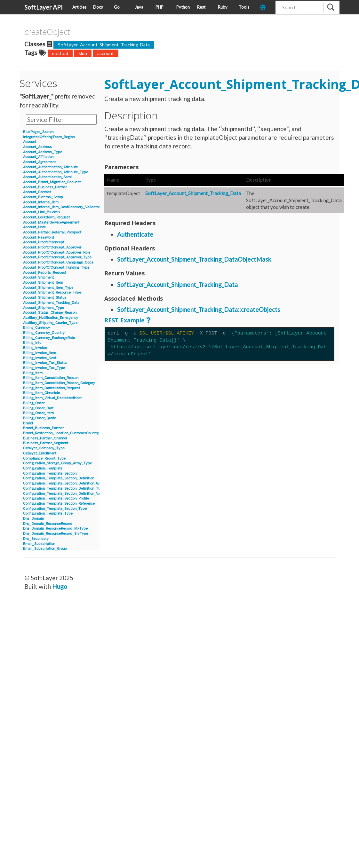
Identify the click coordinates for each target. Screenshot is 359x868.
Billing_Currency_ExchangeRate (49, 338)
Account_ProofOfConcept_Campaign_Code (58, 262)
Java (139, 7)
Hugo (60, 586)
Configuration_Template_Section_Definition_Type (64, 489)
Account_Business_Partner (45, 187)
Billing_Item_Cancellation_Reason (51, 378)
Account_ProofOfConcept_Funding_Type (56, 268)
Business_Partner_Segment (46, 443)
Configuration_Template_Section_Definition (59, 478)
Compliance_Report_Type (44, 458)
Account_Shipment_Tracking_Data (51, 303)
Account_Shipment (38, 277)
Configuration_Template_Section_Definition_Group (64, 483)
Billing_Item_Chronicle (41, 393)
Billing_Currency (36, 328)
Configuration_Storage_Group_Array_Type (57, 463)
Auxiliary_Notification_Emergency (51, 318)
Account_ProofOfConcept (44, 242)
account (106, 53)
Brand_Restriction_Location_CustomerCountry (61, 433)
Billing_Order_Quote (40, 418)
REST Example (124, 320)
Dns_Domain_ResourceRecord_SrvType (56, 534)
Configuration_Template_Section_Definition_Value (64, 494)
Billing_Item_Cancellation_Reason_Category (59, 383)
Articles (79, 7)
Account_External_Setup (43, 197)
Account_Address (37, 147)
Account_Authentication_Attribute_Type (56, 172)
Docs (98, 7)
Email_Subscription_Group (45, 549)
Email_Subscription (39, 544)
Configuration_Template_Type (48, 513)
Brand (28, 423)
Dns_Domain (33, 519)
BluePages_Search (38, 132)
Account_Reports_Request (45, 273)
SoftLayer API (44, 7)
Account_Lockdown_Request (46, 217)
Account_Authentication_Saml (47, 177)
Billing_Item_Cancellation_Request (52, 388)
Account (30, 142)
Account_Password (39, 237)
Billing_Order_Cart (38, 408)
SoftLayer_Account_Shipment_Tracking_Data (104, 45)
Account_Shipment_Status (45, 298)
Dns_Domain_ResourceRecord (48, 524)
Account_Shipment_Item (43, 283)
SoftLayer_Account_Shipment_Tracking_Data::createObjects (199, 309)
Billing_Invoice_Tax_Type (44, 368)
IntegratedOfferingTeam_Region (49, 137)
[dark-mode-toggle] (265, 7)
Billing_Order (34, 403)
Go (117, 7)
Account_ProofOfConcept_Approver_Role (57, 253)
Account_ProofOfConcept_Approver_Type (57, 257)
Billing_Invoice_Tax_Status (45, 363)
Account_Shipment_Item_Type (48, 288)
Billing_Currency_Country (44, 333)
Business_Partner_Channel (45, 438)
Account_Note (34, 227)
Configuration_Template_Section (50, 473)
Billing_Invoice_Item (40, 353)
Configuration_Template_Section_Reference (59, 504)
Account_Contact (37, 192)
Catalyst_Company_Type (44, 448)
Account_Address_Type (43, 152)
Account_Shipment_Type (44, 308)
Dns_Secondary (36, 539)
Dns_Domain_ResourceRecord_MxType (55, 529)
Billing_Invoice (35, 348)
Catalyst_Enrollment (40, 453)
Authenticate (135, 234)
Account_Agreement (39, 162)
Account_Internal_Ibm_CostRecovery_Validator (61, 207)
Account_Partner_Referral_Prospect (52, 232)
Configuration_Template (43, 468)
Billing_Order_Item (38, 413)
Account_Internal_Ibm (41, 202)
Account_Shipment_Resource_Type (52, 292)
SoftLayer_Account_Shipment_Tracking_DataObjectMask (194, 259)
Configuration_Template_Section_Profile (56, 498)
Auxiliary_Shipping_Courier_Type (50, 323)
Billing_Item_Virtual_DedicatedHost (52, 398)
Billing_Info (32, 343)
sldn (83, 53)
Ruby (223, 7)
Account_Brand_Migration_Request (52, 182)
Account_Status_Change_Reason (50, 313)
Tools (244, 7)
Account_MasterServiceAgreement (51, 222)
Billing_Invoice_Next (40, 358)
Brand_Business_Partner (43, 428)
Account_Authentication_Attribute (50, 167)
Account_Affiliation (38, 157)
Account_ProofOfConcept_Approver (52, 247)
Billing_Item (33, 373)
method (60, 53)
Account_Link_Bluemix (42, 212)
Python (183, 7)
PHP (160, 7)
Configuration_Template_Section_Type (55, 509)
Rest (201, 7)
